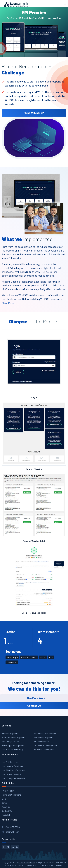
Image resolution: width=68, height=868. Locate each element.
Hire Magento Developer (12, 766)
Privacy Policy (8, 791)
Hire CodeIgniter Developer (14, 778)
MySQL (43, 657)
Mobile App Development (13, 745)
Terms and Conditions (11, 795)
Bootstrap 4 (12, 657)
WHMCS (25, 657)
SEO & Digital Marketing (12, 749)
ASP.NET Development (44, 749)
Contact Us (7, 811)
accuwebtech (12, 832)
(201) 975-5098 (13, 827)
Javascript (12, 662)
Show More (8, 303)
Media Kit (6, 815)
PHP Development (10, 733)
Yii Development (41, 741)
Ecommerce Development (13, 737)
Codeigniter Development (46, 745)
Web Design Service (10, 741)
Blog (4, 799)
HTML (34, 657)
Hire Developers (10, 754)
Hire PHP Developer (10, 762)
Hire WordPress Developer (13, 770)
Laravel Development (44, 737)
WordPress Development (45, 733)
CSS (51, 657)
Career (5, 803)
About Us (6, 807)
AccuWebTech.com (27, 862)
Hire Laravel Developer (12, 774)
